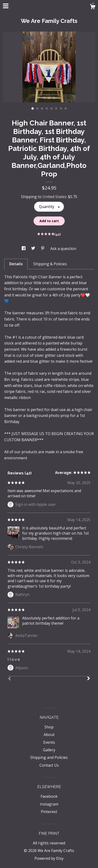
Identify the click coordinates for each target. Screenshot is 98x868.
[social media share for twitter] (34, 249)
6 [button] (56, 108)
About (49, 735)
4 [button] (47, 108)
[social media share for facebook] (24, 249)
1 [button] (33, 108)
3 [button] (42, 108)
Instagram (49, 804)
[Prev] (9, 679)
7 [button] (61, 108)
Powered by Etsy (49, 858)
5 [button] (51, 108)
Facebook (49, 796)
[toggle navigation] (6, 6)
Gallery (49, 750)
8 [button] (66, 108)
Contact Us (49, 765)
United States (54, 197)
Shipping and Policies (49, 757)
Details (16, 264)
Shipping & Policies (50, 264)
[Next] (89, 679)
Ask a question (63, 249)
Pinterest (49, 812)
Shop (49, 727)
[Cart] (93, 7)
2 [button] (37, 108)
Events (49, 742)
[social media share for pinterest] (43, 249)
